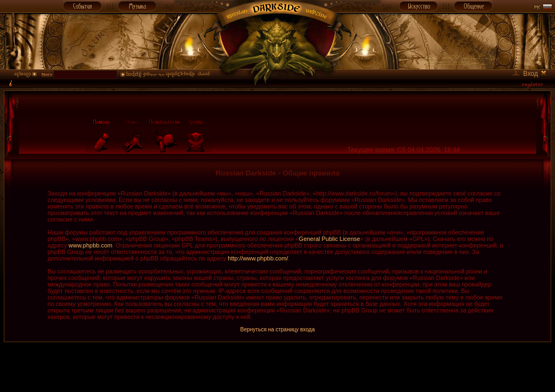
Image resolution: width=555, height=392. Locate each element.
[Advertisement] (277, 367)
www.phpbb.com (91, 245)
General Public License (329, 239)
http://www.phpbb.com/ (258, 258)
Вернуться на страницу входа (277, 329)
